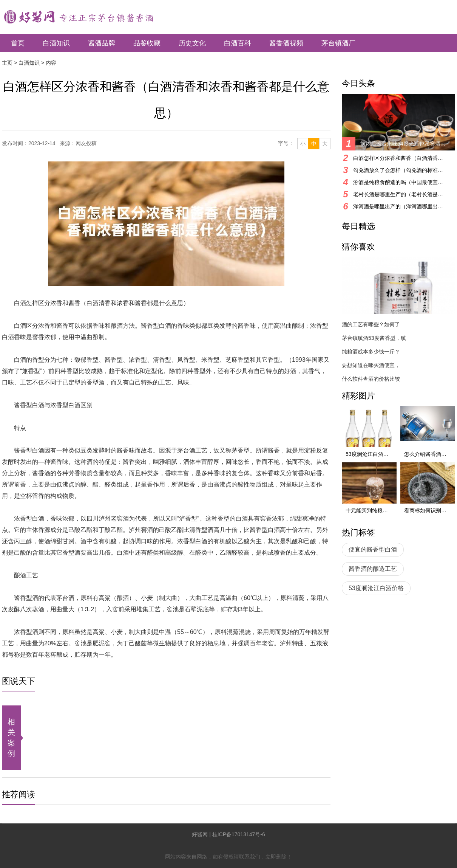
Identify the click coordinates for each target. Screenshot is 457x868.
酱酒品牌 (102, 43)
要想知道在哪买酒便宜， (371, 365)
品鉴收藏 (147, 43)
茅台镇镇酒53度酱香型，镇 (374, 338)
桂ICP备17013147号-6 (239, 834)
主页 (7, 63)
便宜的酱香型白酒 (373, 549)
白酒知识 (56, 43)
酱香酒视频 (286, 43)
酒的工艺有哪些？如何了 (371, 324)
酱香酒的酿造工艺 (373, 569)
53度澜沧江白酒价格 (376, 588)
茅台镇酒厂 (338, 43)
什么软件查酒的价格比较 (371, 379)
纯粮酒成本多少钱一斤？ (371, 352)
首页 (18, 43)
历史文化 (192, 43)
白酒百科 (238, 43)
